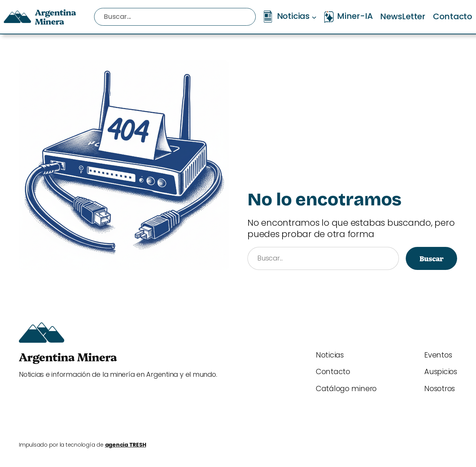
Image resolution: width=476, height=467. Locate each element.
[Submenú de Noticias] (314, 17)
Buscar (431, 258)
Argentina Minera (55, 16)
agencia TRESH (126, 445)
